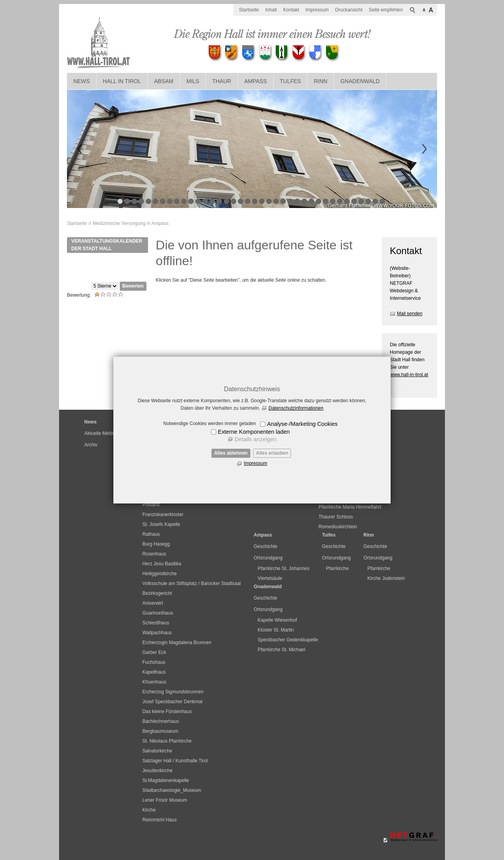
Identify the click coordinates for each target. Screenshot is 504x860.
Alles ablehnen (231, 453)
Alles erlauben (272, 453)
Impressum (255, 463)
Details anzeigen (256, 439)
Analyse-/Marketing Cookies (302, 424)
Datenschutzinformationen (296, 408)
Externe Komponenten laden (254, 432)
